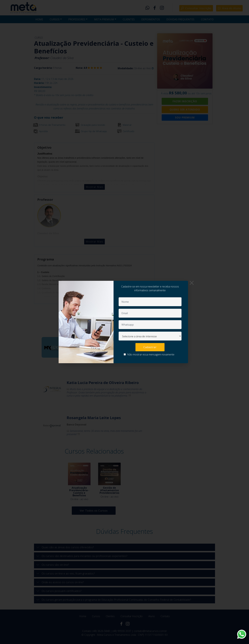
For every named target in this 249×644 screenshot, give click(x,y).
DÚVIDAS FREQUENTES (180, 19)
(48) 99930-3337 (122, 631)
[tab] (124, 547)
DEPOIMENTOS (151, 19)
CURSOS (55, 19)
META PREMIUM (104, 19)
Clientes (110, 616)
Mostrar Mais (94, 187)
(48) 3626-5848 (101, 631)
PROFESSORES (77, 19)
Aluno (152, 616)
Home (83, 616)
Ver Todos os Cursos (94, 511)
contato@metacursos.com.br (150, 631)
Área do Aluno (229, 8)
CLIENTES (129, 19)
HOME (39, 19)
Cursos (96, 616)
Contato (165, 616)
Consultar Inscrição (196, 8)
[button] (124, 547)
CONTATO (207, 19)
